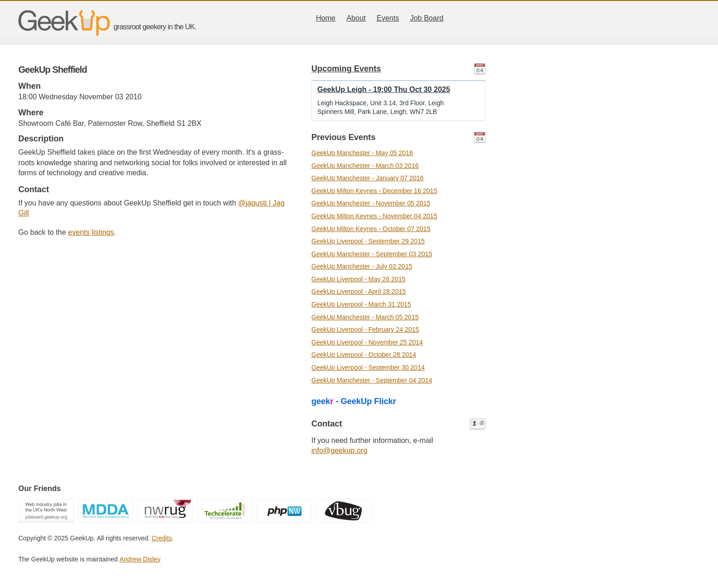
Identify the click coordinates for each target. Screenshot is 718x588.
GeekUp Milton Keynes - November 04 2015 (374, 216)
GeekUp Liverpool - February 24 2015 (365, 329)
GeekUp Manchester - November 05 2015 (371, 203)
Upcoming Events (346, 69)
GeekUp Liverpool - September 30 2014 (368, 367)
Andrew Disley (140, 559)
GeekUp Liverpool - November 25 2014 (367, 342)
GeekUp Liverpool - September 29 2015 (368, 241)
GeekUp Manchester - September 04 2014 (372, 380)
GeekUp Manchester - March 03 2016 (365, 166)
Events (388, 18)
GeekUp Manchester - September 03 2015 (372, 254)
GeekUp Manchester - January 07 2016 (367, 178)
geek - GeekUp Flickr (354, 401)
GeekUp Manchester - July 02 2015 (362, 266)
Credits (162, 538)
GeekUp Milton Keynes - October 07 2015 (371, 229)
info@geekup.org (339, 450)
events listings (91, 232)
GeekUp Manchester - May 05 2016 (362, 153)
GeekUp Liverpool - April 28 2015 (359, 291)
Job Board (427, 18)
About (356, 18)
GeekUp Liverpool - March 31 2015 (361, 304)
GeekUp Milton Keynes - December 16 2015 (374, 191)
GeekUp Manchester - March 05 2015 (365, 317)
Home (326, 18)
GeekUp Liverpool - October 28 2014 (364, 355)
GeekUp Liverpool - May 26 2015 (358, 279)
